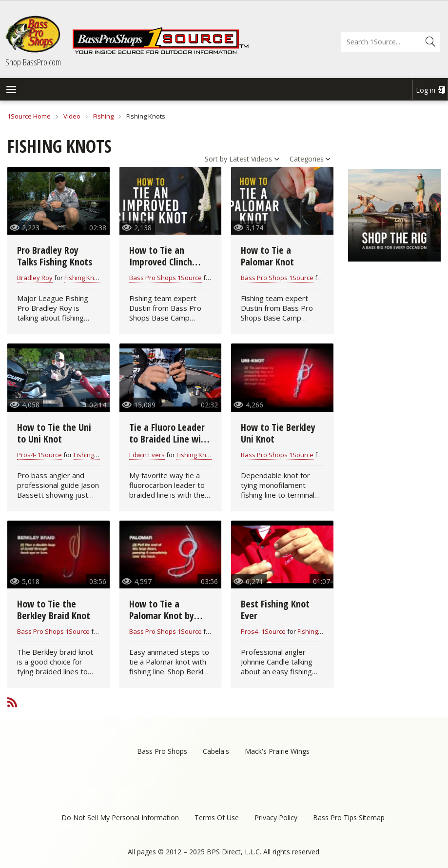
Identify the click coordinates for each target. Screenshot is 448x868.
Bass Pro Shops (162, 751)
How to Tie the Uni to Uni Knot (54, 433)
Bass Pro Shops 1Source (166, 278)
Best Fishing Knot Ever (275, 610)
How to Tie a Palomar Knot (267, 256)
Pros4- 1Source (39, 455)
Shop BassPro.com (33, 62)
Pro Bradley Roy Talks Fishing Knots (55, 256)
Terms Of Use (217, 818)
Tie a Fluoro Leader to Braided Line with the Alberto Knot (169, 439)
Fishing (103, 116)
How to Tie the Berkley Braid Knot (54, 610)
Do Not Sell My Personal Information (120, 818)
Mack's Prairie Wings (277, 751)
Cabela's (216, 751)
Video (72, 116)
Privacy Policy (276, 818)
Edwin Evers (147, 455)
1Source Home (29, 116)
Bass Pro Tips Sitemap (349, 818)
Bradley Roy (35, 278)
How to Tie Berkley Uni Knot (278, 433)
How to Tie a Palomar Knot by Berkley (162, 616)
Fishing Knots (84, 278)
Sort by (216, 159)
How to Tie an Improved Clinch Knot (161, 262)
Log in (426, 90)
